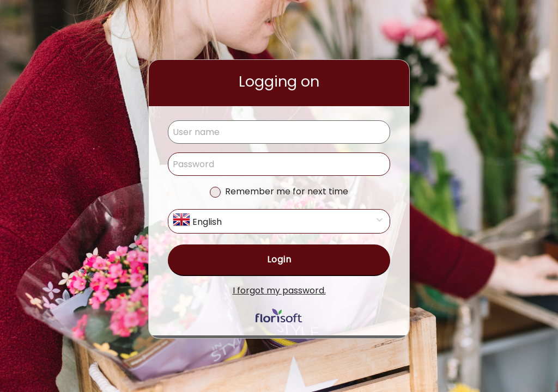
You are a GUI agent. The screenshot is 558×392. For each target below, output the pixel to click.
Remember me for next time (287, 191)
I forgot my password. (279, 290)
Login (279, 259)
